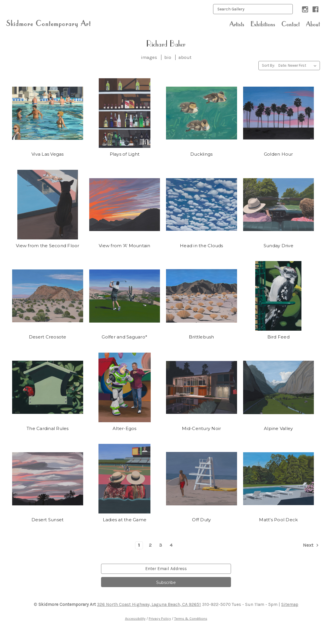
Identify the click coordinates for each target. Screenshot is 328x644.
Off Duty (201, 520)
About (313, 24)
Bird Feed (278, 337)
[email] (166, 569)
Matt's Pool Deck (278, 520)
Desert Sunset (47, 520)
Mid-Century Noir (201, 428)
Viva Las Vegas (48, 154)
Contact (291, 24)
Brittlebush (202, 337)
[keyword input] (253, 9)
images (149, 57)
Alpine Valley (278, 428)
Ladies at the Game (125, 520)
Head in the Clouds (202, 246)
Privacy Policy (160, 618)
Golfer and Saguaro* (124, 337)
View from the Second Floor (48, 246)
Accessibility (135, 618)
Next (311, 545)
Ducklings (201, 154)
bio (168, 57)
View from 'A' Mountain (125, 246)
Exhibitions (263, 24)
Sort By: (268, 65)
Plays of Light (125, 154)
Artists (237, 24)
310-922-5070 (216, 604)
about (185, 57)
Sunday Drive (278, 246)
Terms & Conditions (191, 618)
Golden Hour (278, 154)
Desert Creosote (48, 337)
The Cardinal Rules (48, 428)
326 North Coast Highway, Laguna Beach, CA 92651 (149, 604)
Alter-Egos (125, 428)
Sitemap (290, 604)
